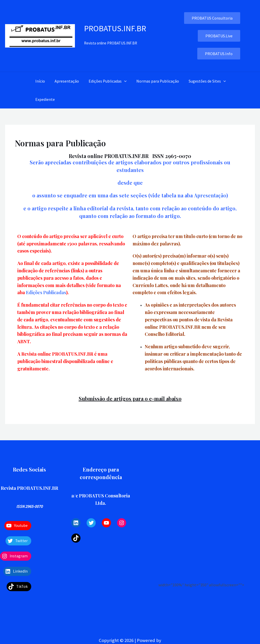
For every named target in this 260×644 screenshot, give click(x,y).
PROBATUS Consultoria (212, 18)
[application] (120, 81)
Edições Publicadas (104, 81)
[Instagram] (107, 561)
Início (39, 81)
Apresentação (64, 81)
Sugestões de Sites (200, 81)
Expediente (44, 99)
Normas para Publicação (152, 81)
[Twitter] (95, 561)
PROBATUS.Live (219, 36)
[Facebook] (83, 561)
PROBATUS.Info (219, 54)
